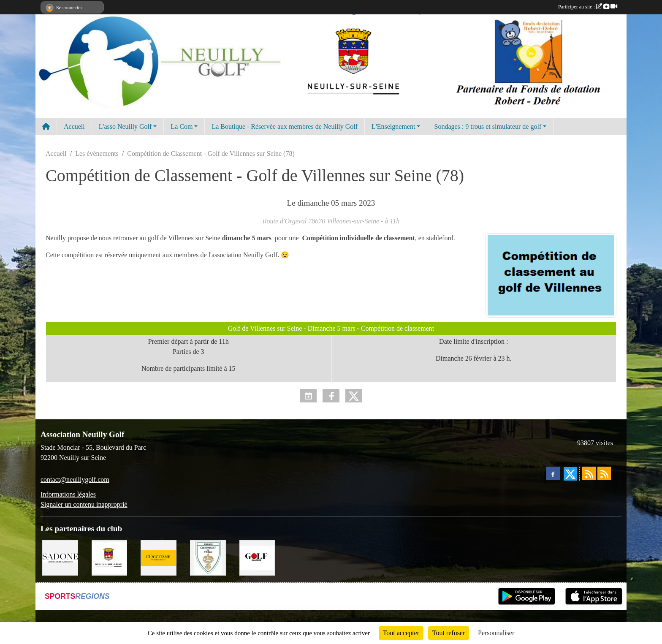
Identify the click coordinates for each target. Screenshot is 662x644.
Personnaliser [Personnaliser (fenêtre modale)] (496, 633)
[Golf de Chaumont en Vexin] (208, 557)
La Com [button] (182, 126)
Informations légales (68, 494)
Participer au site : (588, 7)
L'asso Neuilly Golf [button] (125, 126)
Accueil (74, 126)
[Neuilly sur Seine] (110, 557)
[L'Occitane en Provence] (159, 557)
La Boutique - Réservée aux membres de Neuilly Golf (285, 126)
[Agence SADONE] (60, 557)
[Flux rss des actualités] (589, 473)
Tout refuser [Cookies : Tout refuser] (449, 633)
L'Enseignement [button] (393, 126)
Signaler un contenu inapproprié (84, 504)
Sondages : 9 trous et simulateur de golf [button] (488, 126)
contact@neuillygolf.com (75, 480)
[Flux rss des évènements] (604, 473)
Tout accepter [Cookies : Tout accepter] (401, 633)
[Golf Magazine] (257, 557)
